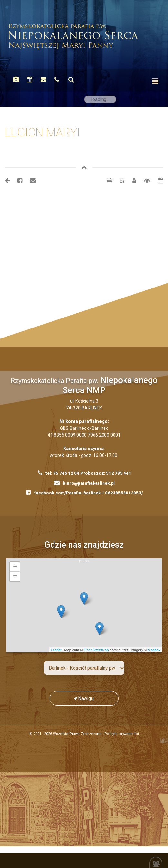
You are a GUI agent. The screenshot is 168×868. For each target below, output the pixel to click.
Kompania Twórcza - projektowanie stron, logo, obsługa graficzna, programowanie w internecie (154, 742)
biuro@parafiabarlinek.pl (84, 483)
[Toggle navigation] (155, 81)
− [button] (15, 577)
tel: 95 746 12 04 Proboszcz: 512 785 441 (85, 473)
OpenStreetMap (96, 650)
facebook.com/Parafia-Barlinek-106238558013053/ (84, 492)
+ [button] (15, 567)
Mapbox (154, 650)
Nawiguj (84, 698)
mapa (87, 605)
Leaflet (56, 650)
